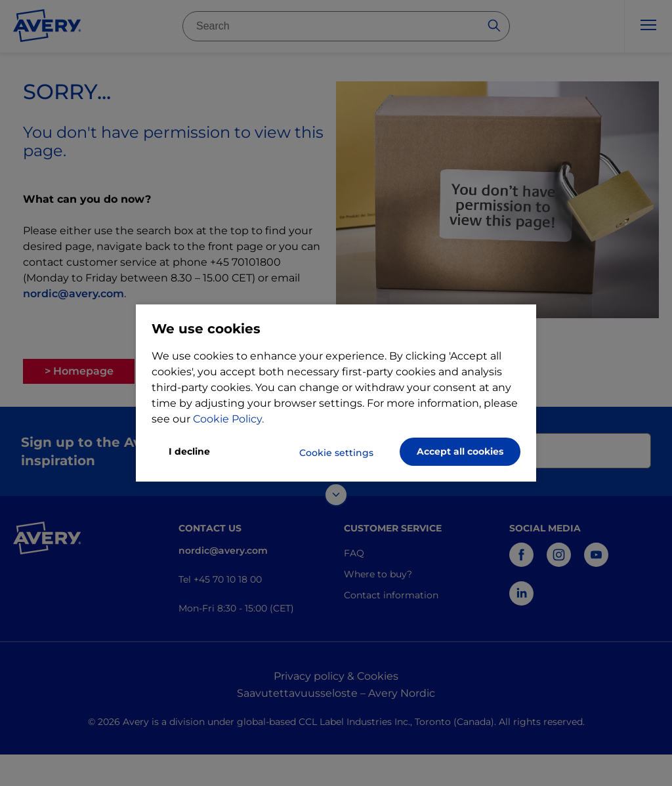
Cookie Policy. (228, 419)
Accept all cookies (460, 451)
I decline (189, 451)
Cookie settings (336, 453)
